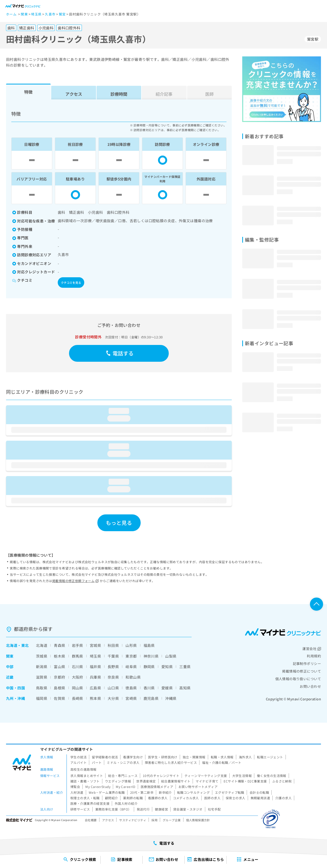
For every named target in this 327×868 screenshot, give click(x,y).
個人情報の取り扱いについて (298, 679)
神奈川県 (151, 656)
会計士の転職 (259, 792)
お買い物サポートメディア (198, 787)
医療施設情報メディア (157, 787)
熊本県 (95, 698)
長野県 (113, 667)
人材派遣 (77, 792)
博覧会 (75, 787)
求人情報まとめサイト (87, 776)
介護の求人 (283, 798)
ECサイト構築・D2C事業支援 (245, 781)
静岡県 (149, 667)
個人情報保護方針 (198, 820)
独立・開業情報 (194, 757)
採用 (154, 820)
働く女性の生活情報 (272, 776)
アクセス (74, 94)
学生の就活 (78, 757)
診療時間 (119, 94)
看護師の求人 (158, 798)
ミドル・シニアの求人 (123, 762)
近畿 (10, 677)
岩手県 (78, 645)
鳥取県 (42, 688)
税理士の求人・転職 (85, 798)
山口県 (113, 688)
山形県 (131, 645)
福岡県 (42, 698)
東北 (25, 645)
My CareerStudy (98, 787)
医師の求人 (212, 798)
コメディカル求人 (186, 798)
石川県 (78, 667)
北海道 (12, 645)
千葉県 (113, 656)
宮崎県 (131, 698)
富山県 (59, 667)
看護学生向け (133, 757)
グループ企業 (172, 820)
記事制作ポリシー (307, 664)
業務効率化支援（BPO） (113, 809)
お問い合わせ (310, 686)
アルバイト (78, 762)
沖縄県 (171, 698)
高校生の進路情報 (83, 769)
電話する (120, 353)
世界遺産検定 (146, 781)
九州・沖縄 (15, 698)
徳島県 (131, 688)
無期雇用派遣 (260, 798)
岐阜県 (131, 667)
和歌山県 (133, 677)
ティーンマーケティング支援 (206, 776)
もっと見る (119, 523)
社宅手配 (214, 809)
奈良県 (113, 677)
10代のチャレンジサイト (161, 776)
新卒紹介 (165, 792)
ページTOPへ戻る (317, 604)
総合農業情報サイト (176, 781)
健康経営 (161, 809)
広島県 (95, 688)
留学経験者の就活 (105, 757)
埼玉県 (95, 656)
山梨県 (171, 656)
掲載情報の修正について (302, 671)
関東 (10, 656)
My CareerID (126, 787)
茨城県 (42, 656)
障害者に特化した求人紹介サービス (171, 762)
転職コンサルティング (193, 792)
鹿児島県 (151, 698)
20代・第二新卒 (142, 792)
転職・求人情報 (222, 757)
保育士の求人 (236, 798)
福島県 (149, 645)
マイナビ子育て (207, 781)
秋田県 (113, 645)
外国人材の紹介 (126, 803)
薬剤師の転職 (133, 798)
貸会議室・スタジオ (188, 809)
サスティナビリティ (133, 820)
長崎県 (78, 698)
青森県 (59, 645)
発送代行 (143, 809)
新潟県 (42, 667)
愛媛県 (167, 688)
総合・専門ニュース (123, 776)
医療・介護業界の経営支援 (90, 803)
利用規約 (314, 656)
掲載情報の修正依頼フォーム (75, 581)
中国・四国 (15, 688)
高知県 (185, 688)
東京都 (131, 656)
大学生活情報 (242, 776)
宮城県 (95, 645)
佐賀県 (59, 698)
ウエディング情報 (118, 781)
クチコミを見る (71, 283)
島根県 (59, 688)
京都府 (59, 677)
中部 (10, 667)
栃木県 (59, 656)
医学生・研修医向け (163, 757)
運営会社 (312, 649)
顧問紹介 (112, 798)
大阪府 (78, 677)
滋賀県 (42, 677)
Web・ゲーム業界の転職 (107, 792)
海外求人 (245, 757)
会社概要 (91, 820)
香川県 (149, 688)
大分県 (113, 698)
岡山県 (78, 688)
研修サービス (80, 809)
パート (97, 762)
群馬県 (78, 656)
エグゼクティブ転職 (230, 792)
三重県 (185, 667)
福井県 (95, 667)
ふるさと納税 (282, 781)
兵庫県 (95, 677)
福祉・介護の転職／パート (222, 762)
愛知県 (167, 667)
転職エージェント (270, 757)
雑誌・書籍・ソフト (85, 781)
